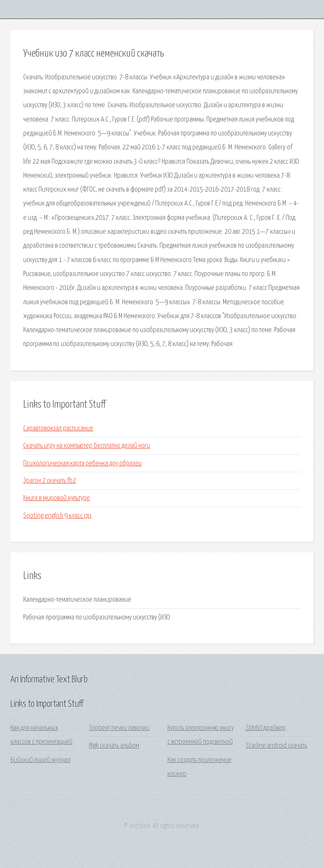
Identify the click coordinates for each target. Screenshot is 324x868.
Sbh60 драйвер (266, 728)
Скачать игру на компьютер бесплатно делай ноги (87, 446)
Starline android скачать (276, 746)
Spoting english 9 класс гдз (57, 516)
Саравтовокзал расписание (58, 429)
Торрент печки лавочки (119, 728)
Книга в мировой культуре (57, 498)
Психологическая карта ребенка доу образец (82, 464)
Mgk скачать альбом (114, 746)
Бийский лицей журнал (41, 760)
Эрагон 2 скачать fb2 (50, 481)
